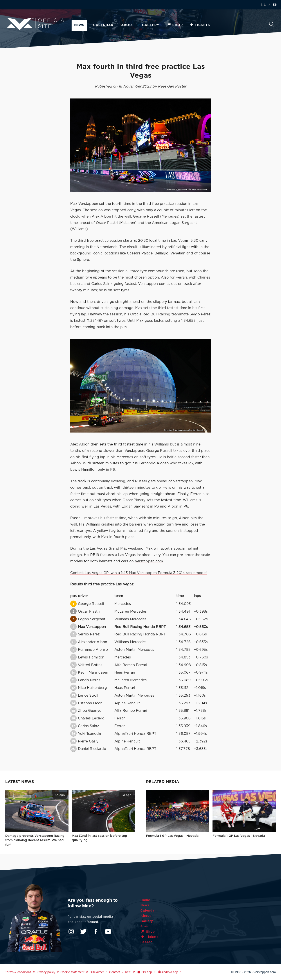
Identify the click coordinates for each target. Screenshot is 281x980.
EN (275, 5)
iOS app (144, 972)
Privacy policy (46, 972)
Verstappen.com (149, 561)
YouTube (108, 932)
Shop (175, 25)
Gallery (151, 25)
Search (272, 24)
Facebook (96, 932)
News (79, 25)
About (128, 25)
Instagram (71, 932)
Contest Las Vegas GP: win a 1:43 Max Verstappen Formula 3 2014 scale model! (139, 573)
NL (263, 5)
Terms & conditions (18, 972)
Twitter (83, 932)
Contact (114, 972)
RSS (128, 972)
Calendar (103, 25)
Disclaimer (97, 972)
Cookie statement (72, 972)
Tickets (200, 25)
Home (145, 900)
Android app (168, 972)
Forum (146, 926)
